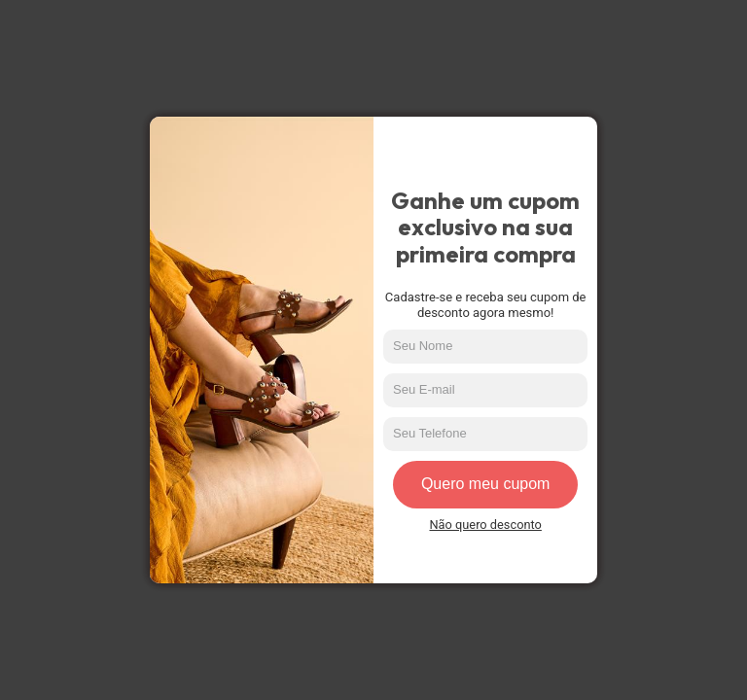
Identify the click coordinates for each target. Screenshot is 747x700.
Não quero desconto (485, 525)
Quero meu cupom (486, 484)
